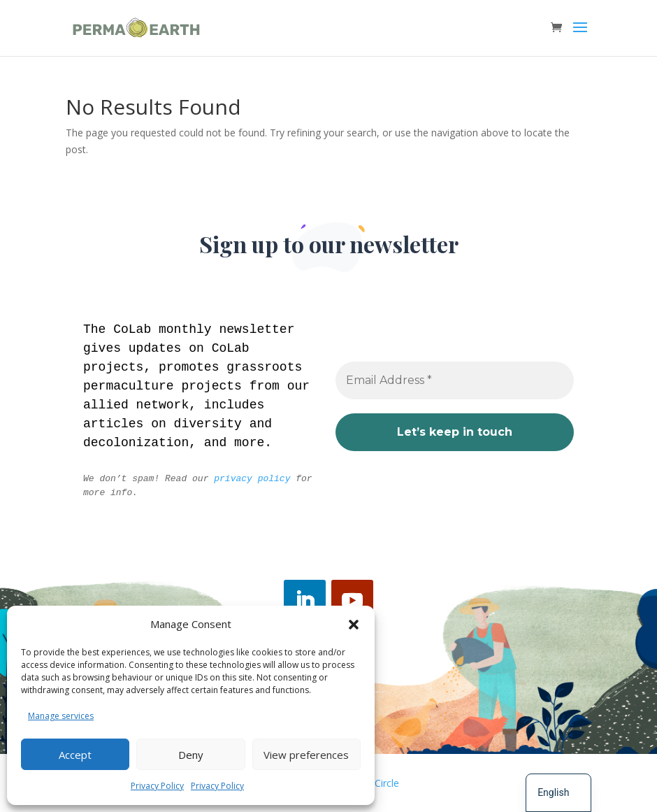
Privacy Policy (157, 786)
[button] (354, 625)
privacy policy (252, 479)
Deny (191, 755)
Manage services (61, 716)
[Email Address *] (455, 380)
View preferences (306, 755)
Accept (75, 755)
